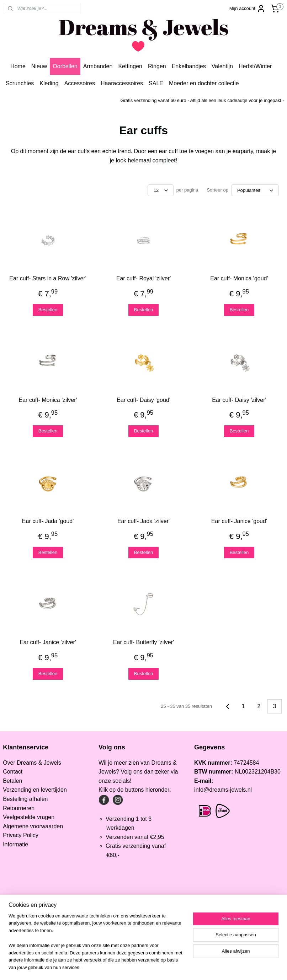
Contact (13, 772)
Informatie (15, 844)
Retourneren (19, 808)
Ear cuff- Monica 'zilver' (48, 400)
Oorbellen (65, 66)
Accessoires (80, 83)
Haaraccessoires (122, 83)
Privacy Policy (21, 835)
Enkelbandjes (189, 66)
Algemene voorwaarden (33, 826)
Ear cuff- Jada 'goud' (48, 521)
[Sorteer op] (255, 190)
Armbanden (98, 66)
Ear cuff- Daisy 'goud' (143, 400)
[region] (97, 946)
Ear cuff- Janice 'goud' (239, 521)
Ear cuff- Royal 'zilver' (143, 278)
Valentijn (222, 66)
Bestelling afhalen (25, 799)
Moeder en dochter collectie (204, 83)
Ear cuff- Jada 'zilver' (143, 521)
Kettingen (130, 66)
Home (18, 66)
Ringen (157, 66)
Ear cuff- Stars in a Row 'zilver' (48, 278)
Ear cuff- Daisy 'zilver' (239, 400)
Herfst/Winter (255, 66)
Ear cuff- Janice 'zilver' (48, 642)
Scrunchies (20, 83)
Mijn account (247, 9)
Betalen (12, 781)
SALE (156, 83)
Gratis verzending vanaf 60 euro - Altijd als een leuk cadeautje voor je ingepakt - (202, 100)
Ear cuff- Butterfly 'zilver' (143, 642)
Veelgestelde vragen (29, 817)
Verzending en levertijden (35, 790)
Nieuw (39, 66)
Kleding (49, 83)
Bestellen (48, 310)
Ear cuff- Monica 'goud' (239, 278)
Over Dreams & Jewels (32, 763)
